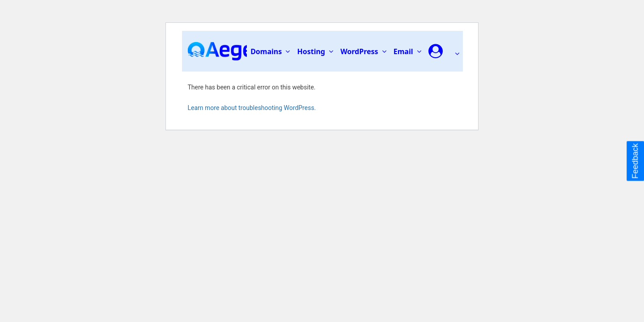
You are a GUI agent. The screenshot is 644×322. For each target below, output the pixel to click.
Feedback (635, 161)
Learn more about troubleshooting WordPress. (252, 108)
